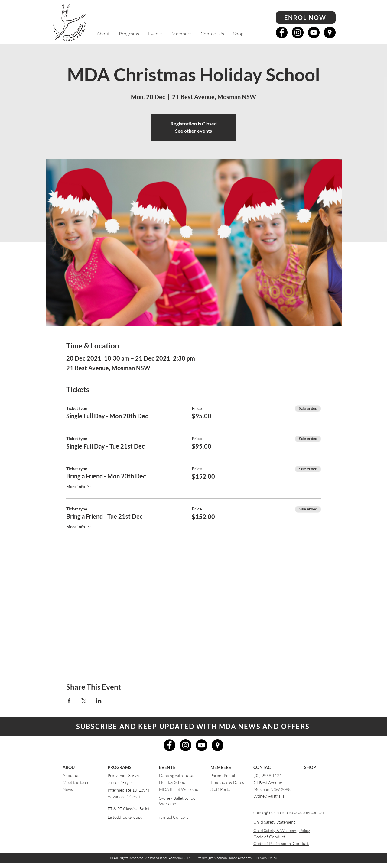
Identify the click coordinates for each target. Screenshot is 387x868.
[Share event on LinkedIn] (99, 701)
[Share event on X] (84, 701)
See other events (193, 131)
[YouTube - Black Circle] (314, 32)
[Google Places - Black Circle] (330, 32)
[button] (103, 34)
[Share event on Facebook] (69, 701)
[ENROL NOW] (306, 18)
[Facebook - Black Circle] (282, 32)
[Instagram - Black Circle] (298, 32)
